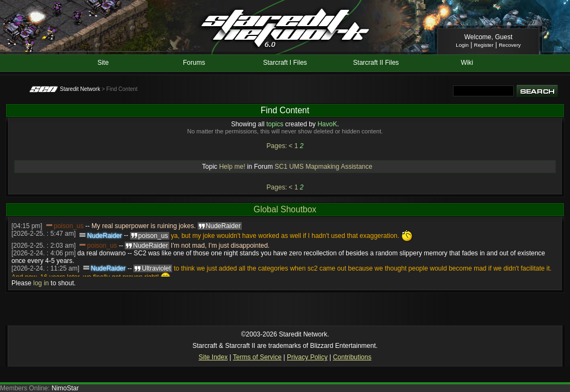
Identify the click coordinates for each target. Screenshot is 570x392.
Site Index (213, 357)
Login (462, 45)
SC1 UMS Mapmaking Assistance (324, 167)
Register (484, 45)
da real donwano (102, 253)
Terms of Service (257, 357)
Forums (194, 63)
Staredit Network (80, 89)
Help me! (232, 167)
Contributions (352, 357)
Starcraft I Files (285, 63)
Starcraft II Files (376, 63)
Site (103, 63)
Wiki (467, 63)
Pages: (277, 146)
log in (41, 283)
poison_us (69, 226)
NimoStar (65, 388)
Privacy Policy (307, 357)
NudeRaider (105, 236)
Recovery (510, 45)
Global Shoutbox (285, 209)
